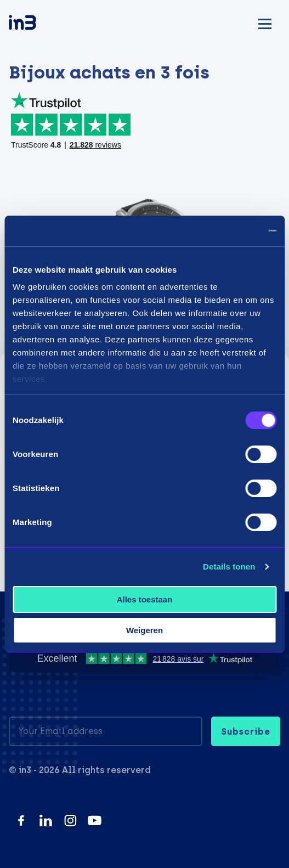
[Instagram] (70, 821)
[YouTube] (95, 821)
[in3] (42, 24)
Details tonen (229, 567)
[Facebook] (21, 821)
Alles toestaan (145, 599)
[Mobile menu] (265, 22)
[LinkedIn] (46, 821)
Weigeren (144, 630)
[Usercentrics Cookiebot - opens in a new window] (228, 231)
